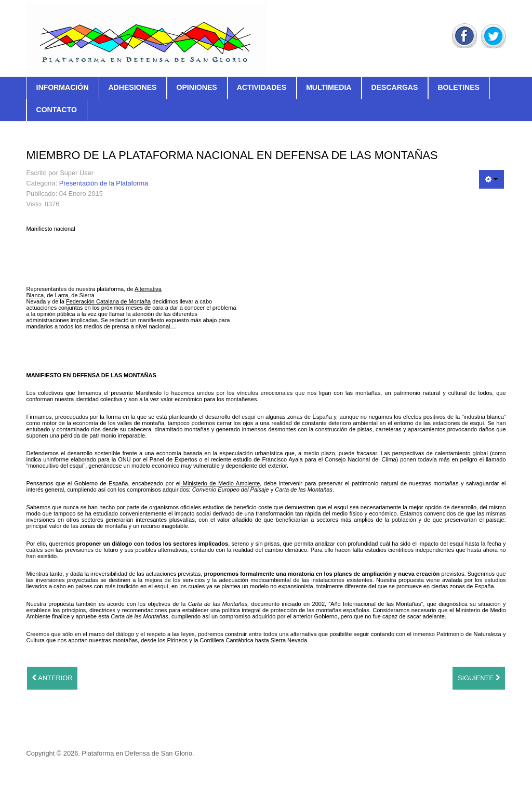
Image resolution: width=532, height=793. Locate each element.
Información (62, 87)
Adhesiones (132, 87)
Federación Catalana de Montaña (108, 301)
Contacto (56, 110)
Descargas (394, 87)
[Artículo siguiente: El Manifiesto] (479, 678)
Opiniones (196, 87)
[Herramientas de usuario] (491, 179)
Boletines (458, 87)
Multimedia (329, 87)
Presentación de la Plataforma (104, 183)
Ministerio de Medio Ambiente (220, 483)
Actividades (262, 87)
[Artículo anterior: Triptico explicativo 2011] (52, 678)
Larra (62, 295)
